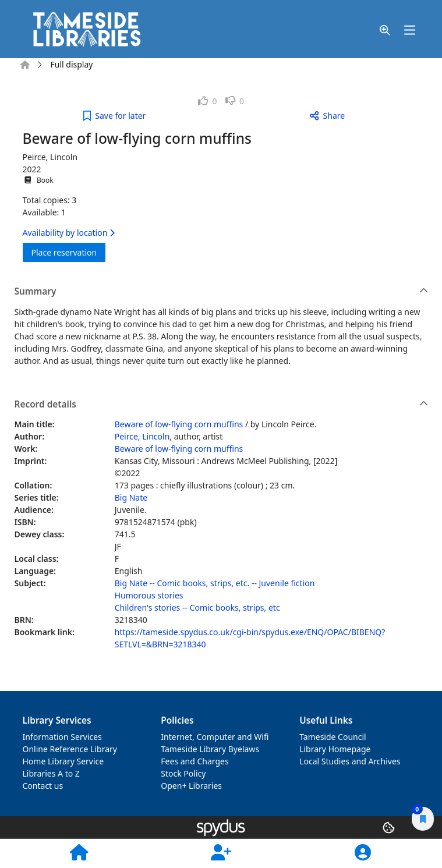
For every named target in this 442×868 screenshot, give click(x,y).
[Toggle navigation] (410, 31)
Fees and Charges (195, 761)
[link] (208, 101)
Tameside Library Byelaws (210, 749)
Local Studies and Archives (350, 761)
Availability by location (69, 233)
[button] (385, 31)
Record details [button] (222, 405)
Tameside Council (333, 737)
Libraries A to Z (51, 773)
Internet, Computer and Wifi (215, 737)
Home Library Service (63, 761)
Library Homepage (335, 749)
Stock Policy (183, 773)
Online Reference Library (70, 749)
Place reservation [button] (69, 252)
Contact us (43, 786)
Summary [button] (222, 292)
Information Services (62, 737)
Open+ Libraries (191, 786)
